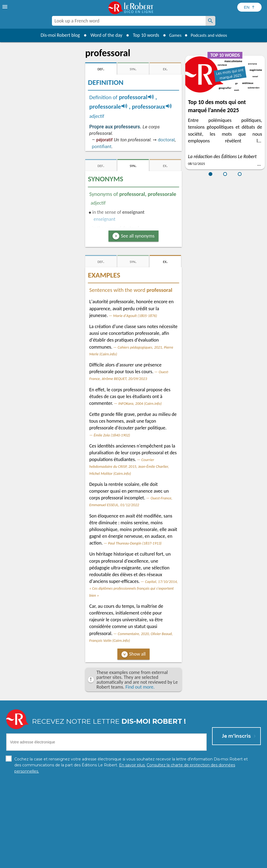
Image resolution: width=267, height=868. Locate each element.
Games (173, 35)
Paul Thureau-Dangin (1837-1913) (135, 543)
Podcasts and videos (210, 35)
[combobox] (129, 21)
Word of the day (103, 35)
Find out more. (140, 687)
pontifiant (102, 146)
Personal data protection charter (63, 862)
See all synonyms (138, 236)
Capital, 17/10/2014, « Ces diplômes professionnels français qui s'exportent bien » (133, 588)
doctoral (166, 140)
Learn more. (206, 854)
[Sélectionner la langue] (249, 7)
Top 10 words (142, 35)
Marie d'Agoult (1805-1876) (135, 316)
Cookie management (147, 862)
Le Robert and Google (214, 862)
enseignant (104, 219)
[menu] (5, 7)
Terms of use (180, 862)
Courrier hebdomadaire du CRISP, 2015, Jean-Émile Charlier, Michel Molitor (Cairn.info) (129, 466)
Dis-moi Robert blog (57, 35)
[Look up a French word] (210, 21)
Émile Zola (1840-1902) (112, 435)
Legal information (110, 862)
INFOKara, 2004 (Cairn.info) (140, 403)
